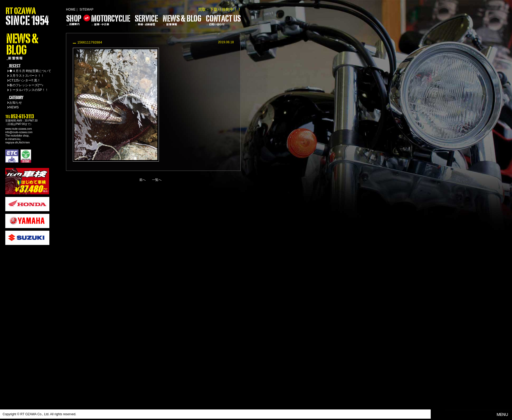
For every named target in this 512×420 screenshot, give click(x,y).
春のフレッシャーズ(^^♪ (26, 85)
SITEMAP (86, 9)
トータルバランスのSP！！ (29, 90)
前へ (143, 180)
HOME (71, 9)
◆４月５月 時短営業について (30, 71)
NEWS (14, 107)
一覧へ (157, 180)
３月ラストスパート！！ (27, 76)
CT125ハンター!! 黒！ (25, 80)
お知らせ (16, 103)
